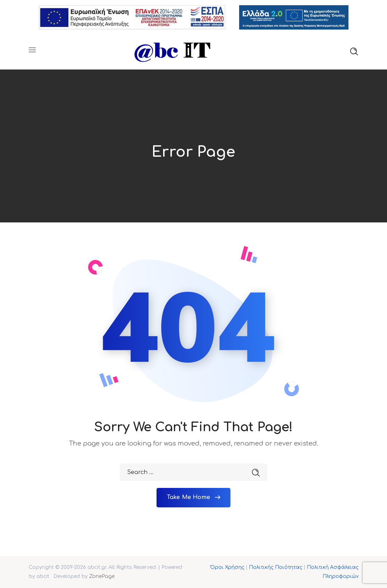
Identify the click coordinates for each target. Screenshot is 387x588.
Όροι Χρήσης (227, 567)
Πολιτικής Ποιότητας (276, 567)
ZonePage (102, 576)
